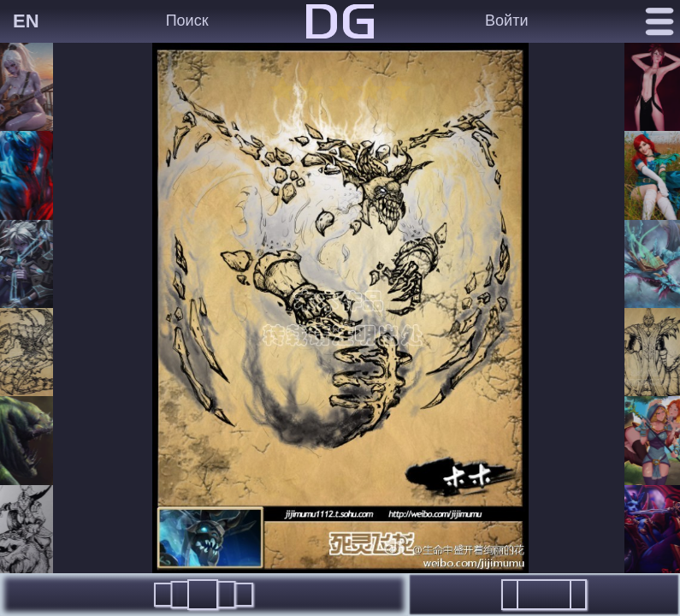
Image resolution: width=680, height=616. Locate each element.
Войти (506, 21)
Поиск (187, 21)
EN (26, 21)
